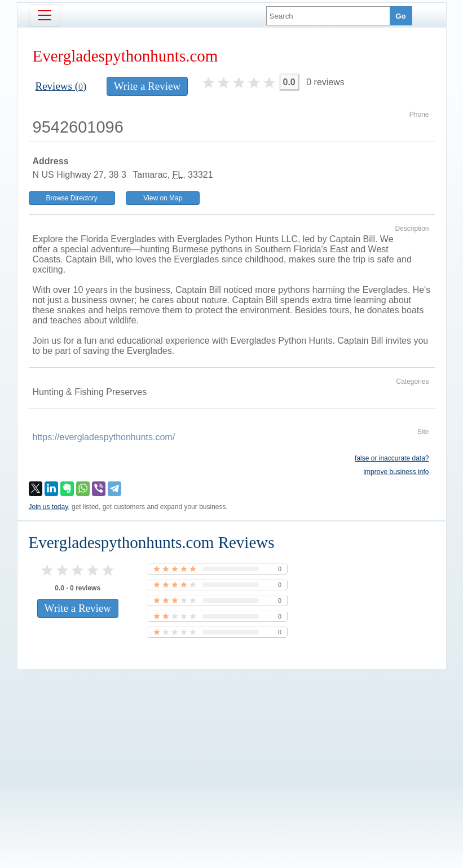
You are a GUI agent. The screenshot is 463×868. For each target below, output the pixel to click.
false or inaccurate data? (392, 458)
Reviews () (61, 86)
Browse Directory (72, 198)
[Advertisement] (232, 749)
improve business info (396, 472)
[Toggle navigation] (45, 15)
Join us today (48, 507)
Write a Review (147, 86)
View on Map (163, 198)
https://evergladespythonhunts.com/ (104, 437)
